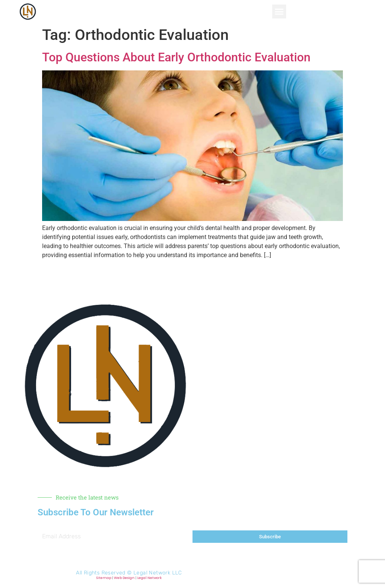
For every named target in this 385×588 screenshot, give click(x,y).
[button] (279, 12)
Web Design (124, 578)
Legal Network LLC (158, 573)
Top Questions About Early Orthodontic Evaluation (176, 57)
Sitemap (104, 578)
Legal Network (149, 578)
